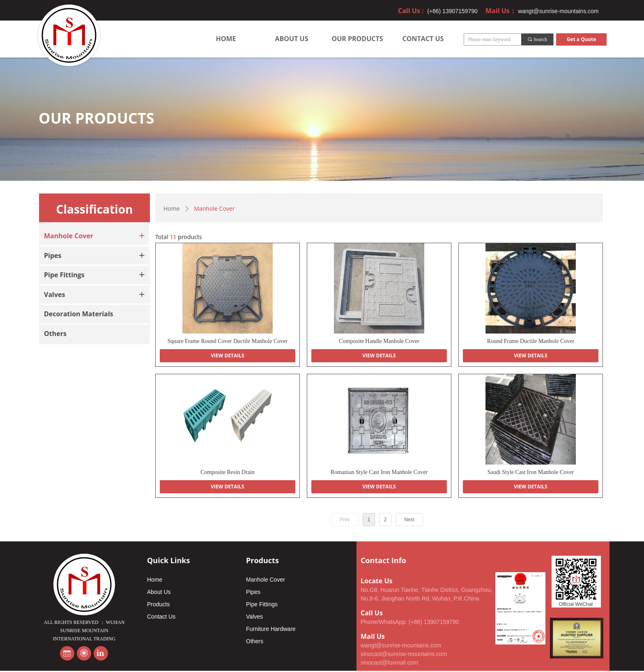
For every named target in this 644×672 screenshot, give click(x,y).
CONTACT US (423, 39)
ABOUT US (292, 39)
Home (172, 208)
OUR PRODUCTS (357, 39)
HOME (226, 39)
